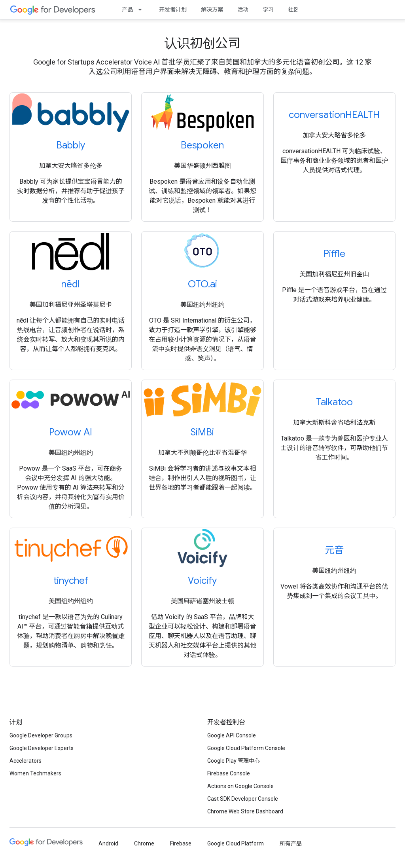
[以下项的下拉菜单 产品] (142, 9)
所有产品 (291, 843)
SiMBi (202, 432)
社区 (293, 9)
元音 (334, 550)
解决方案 (212, 9)
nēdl (71, 284)
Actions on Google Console (240, 786)
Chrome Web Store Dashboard (245, 811)
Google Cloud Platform (236, 843)
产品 (127, 9)
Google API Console (232, 735)
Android (108, 843)
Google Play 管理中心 (234, 761)
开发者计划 (173, 9)
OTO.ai (202, 284)
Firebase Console (229, 773)
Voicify (202, 581)
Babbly (71, 145)
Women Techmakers (35, 773)
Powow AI (71, 432)
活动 (243, 9)
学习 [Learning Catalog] (268, 9)
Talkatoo (334, 402)
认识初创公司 (202, 43)
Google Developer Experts (42, 748)
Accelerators (26, 761)
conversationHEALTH (334, 115)
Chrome (144, 843)
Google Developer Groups (41, 735)
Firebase (181, 843)
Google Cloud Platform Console (246, 748)
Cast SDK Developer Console (243, 799)
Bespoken (202, 145)
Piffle (334, 254)
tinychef (71, 581)
